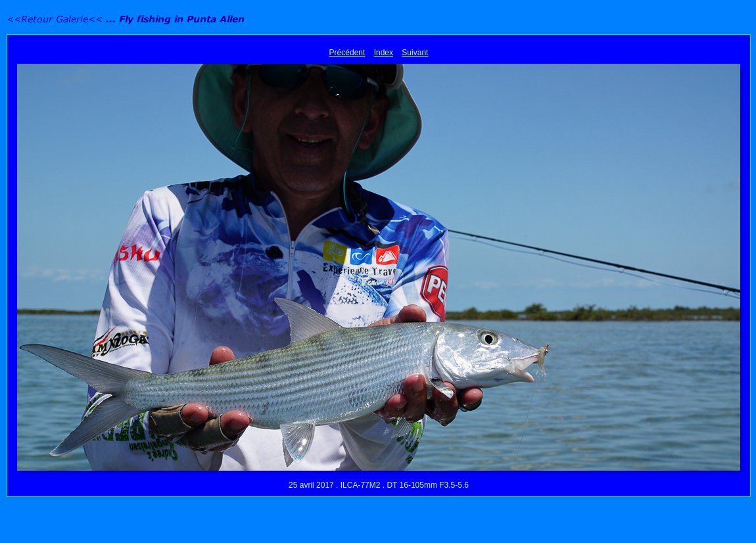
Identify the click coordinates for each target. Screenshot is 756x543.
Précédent (347, 53)
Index (384, 53)
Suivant (415, 53)
